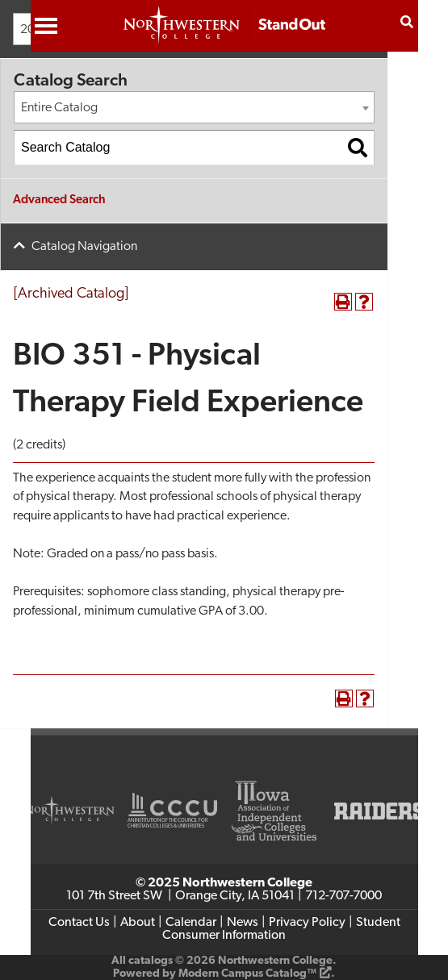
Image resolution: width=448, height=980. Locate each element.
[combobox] (194, 107)
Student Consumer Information (281, 929)
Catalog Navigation (84, 247)
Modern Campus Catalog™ (247, 974)
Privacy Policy (307, 923)
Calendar (191, 923)
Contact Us (79, 923)
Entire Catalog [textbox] (59, 108)
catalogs (151, 961)
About (138, 923)
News (243, 923)
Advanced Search (59, 200)
